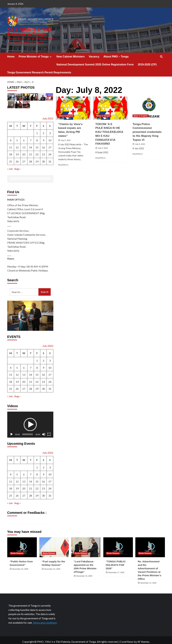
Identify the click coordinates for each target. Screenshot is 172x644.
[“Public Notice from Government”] (22, 544)
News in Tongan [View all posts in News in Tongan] (103, 113)
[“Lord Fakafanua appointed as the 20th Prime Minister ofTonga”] (86, 544)
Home (11, 53)
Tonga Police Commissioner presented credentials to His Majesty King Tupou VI (147, 129)
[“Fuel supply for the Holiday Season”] (54, 544)
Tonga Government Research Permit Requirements (39, 69)
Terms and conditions (45, 619)
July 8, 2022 (66, 137)
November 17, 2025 (116, 569)
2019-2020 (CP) (147, 61)
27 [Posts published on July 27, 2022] (24, 158)
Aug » (17, 166)
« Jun (10, 166)
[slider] (28, 431)
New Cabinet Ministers (71, 53)
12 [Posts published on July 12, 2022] (17, 144)
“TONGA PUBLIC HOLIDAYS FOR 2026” (116, 562)
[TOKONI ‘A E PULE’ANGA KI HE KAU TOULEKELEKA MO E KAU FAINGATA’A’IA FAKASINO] (110, 105)
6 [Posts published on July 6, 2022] (24, 137)
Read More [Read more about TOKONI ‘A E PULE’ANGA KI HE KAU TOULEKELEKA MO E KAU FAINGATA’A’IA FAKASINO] (100, 155)
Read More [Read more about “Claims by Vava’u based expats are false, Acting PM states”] (63, 162)
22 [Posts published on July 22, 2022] (37, 151)
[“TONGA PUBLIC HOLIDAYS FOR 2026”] (118, 544)
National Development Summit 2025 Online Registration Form (95, 61)
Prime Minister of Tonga (35, 54)
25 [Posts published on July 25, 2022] (11, 158)
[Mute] (44, 431)
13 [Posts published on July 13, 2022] (24, 144)
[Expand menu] (50, 54)
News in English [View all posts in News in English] (66, 113)
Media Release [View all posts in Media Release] (17, 550)
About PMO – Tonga (116, 53)
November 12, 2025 (148, 580)
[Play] (12, 431)
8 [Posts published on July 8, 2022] (37, 137)
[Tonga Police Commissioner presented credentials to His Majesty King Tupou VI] (147, 105)
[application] (30, 421)
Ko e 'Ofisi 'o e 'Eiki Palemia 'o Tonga (31, 30)
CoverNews (127, 639)
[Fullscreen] (49, 431)
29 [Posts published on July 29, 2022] (37, 158)
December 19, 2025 (20, 566)
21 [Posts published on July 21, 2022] (31, 151)
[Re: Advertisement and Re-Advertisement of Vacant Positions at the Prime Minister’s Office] (150, 544)
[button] (30, 422)
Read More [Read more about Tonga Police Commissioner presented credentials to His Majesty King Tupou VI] (138, 151)
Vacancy (94, 53)
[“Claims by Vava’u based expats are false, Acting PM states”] (73, 105)
